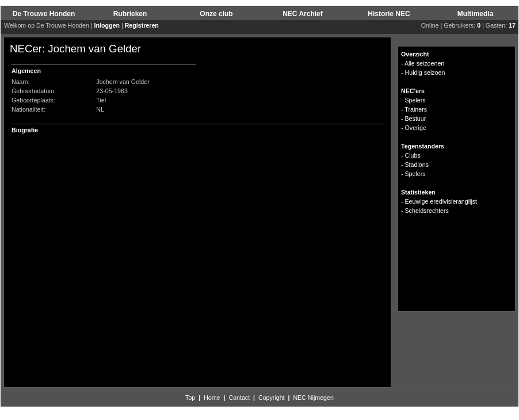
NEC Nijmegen (313, 398)
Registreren (142, 25)
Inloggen (107, 25)
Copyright (272, 398)
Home (212, 398)
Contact (239, 398)
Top (190, 398)
